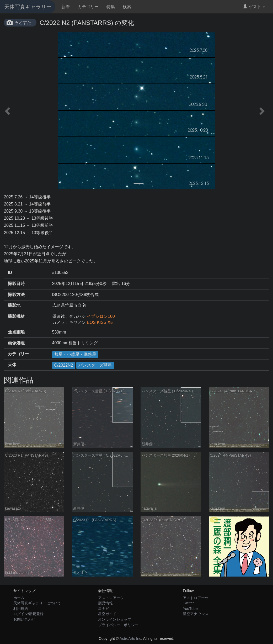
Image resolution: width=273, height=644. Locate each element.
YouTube (190, 609)
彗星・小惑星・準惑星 (75, 354)
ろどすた (23, 22)
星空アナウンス (196, 614)
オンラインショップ (115, 619)
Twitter (188, 603)
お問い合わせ (24, 619)
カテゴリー (88, 7)
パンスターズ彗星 (95, 365)
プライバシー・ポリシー (118, 625)
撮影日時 (16, 284)
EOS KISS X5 (100, 322)
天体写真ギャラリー (28, 7)
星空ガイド (107, 614)
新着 (66, 7)
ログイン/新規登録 (29, 614)
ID (10, 273)
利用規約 (21, 609)
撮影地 (14, 305)
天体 (12, 365)
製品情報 (105, 603)
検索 (127, 7)
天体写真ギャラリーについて (37, 603)
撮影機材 (16, 316)
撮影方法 (16, 295)
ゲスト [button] (254, 7)
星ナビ (104, 609)
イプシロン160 (101, 316)
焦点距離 (16, 332)
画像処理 (16, 343)
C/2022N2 (64, 365)
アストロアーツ (111, 598)
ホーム (19, 598)
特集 (111, 7)
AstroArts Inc (130, 638)
